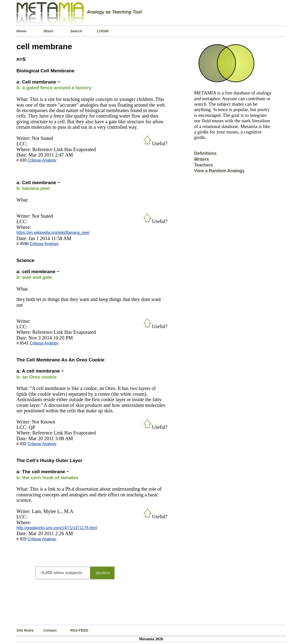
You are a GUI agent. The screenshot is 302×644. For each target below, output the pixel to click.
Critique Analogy (42, 160)
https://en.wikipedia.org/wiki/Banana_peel (53, 233)
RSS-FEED (79, 630)
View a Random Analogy (219, 171)
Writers (201, 159)
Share (48, 31)
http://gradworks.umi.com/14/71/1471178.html (57, 528)
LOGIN (103, 31)
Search (76, 31)
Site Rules (25, 630)
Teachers (203, 165)
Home (21, 31)
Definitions (205, 153)
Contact (50, 630)
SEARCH (103, 573)
